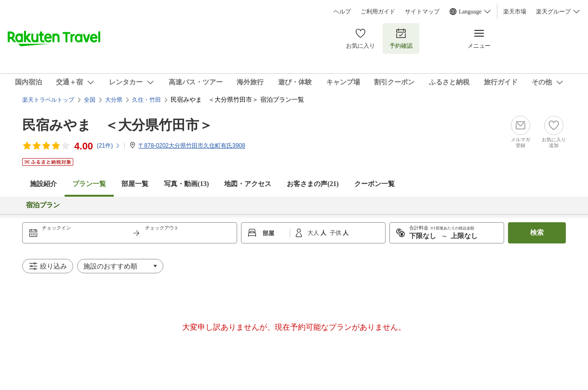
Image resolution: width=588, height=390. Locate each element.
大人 (314, 233)
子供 (336, 233)
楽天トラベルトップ (48, 100)
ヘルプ (342, 12)
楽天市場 (515, 12)
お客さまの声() (313, 184)
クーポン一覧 (374, 184)
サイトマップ (422, 12)
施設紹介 (43, 184)
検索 (537, 233)
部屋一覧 (135, 184)
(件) (109, 146)
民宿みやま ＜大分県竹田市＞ (117, 125)
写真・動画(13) (186, 184)
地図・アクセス (248, 184)
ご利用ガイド (378, 12)
